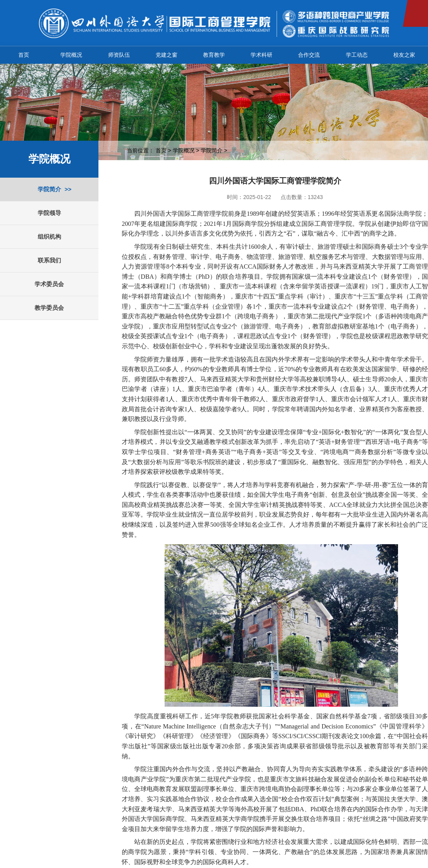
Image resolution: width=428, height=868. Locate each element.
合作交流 (309, 55)
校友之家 (404, 55)
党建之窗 (167, 55)
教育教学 (214, 55)
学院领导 (49, 213)
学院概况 (71, 55)
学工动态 (357, 55)
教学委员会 (49, 308)
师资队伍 (119, 55)
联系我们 (49, 260)
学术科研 (261, 55)
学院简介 (49, 189)
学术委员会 (49, 284)
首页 (24, 55)
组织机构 (49, 237)
